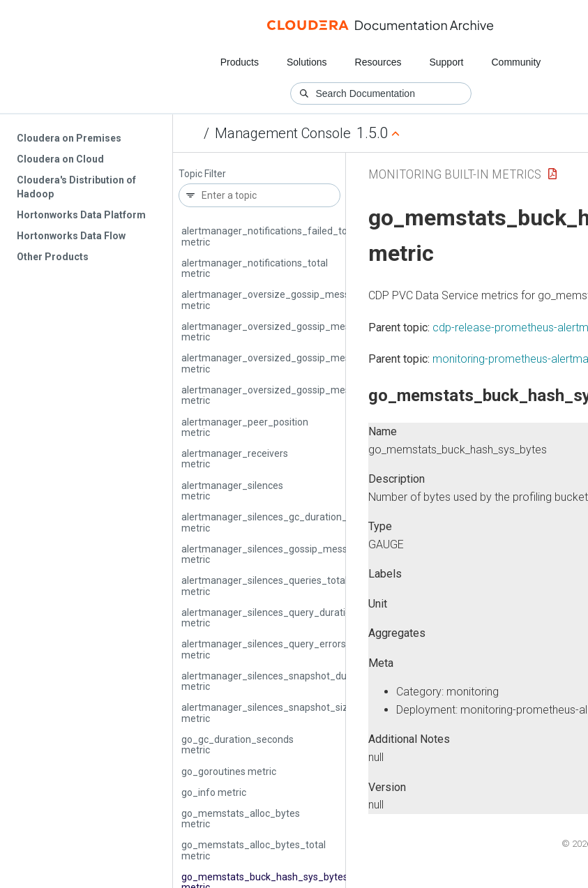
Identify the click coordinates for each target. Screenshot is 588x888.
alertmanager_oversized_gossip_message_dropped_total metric (311, 332)
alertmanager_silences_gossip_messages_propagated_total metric (317, 554)
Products (240, 62)
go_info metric (214, 792)
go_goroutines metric (229, 772)
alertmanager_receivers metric (235, 459)
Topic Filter (202, 174)
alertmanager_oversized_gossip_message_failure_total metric (307, 363)
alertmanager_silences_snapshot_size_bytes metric (282, 713)
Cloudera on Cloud (60, 159)
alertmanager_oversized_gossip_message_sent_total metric (302, 395)
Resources (378, 62)
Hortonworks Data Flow (71, 236)
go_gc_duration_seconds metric (238, 745)
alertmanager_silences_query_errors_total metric (277, 649)
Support (446, 62)
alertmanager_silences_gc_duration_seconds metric (283, 522)
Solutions (307, 62)
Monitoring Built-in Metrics (455, 174)
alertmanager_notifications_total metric (255, 268)
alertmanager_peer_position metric (245, 427)
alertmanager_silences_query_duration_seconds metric (290, 618)
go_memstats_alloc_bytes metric (241, 819)
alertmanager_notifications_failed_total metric (270, 236)
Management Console (283, 133)
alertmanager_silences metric (232, 491)
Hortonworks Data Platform (81, 215)
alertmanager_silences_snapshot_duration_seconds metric (298, 681)
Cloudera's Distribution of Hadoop (76, 187)
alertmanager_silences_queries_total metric (264, 586)
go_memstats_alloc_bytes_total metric (254, 850)
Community (517, 62)
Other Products (53, 257)
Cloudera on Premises (69, 138)
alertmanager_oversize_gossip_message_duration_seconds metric (316, 300)
